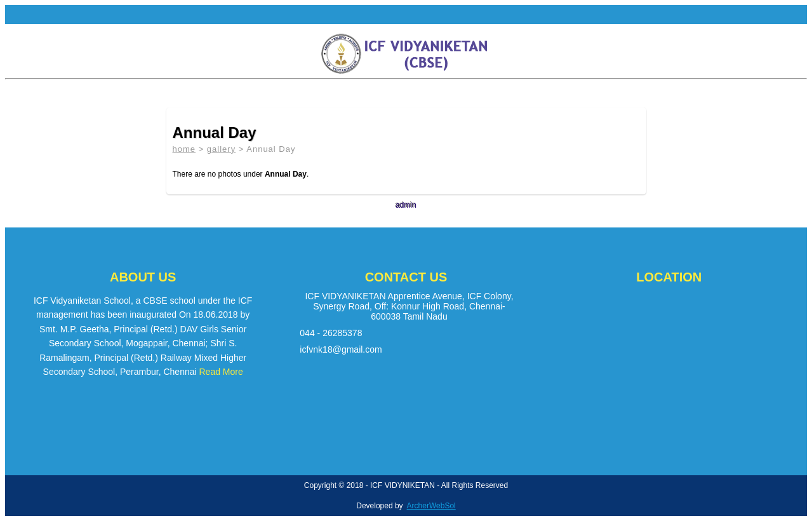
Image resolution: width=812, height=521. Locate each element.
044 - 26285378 (331, 333)
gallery (221, 149)
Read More (221, 372)
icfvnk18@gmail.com (341, 349)
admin (406, 205)
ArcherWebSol (431, 506)
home (184, 149)
